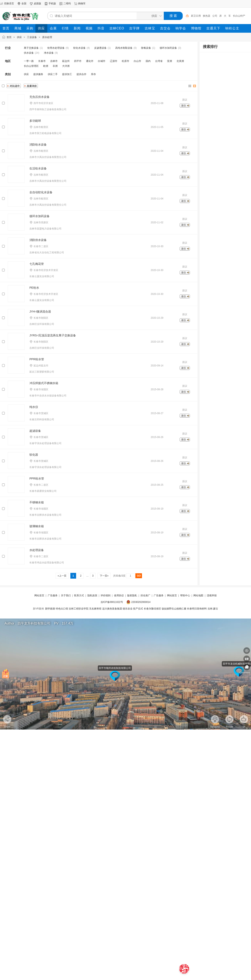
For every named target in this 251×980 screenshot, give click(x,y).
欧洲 (46, 66)
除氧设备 (146, 48)
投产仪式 (138, 609)
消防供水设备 (38, 240)
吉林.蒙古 (213, 609)
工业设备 (32, 37)
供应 (19, 37)
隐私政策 (92, 595)
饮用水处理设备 (56, 48)
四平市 (78, 61)
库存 (93, 74)
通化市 (90, 61)
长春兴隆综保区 (152, 609)
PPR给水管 (37, 359)
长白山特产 (239, 16)
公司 (215, 16)
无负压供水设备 (40, 97)
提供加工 (67, 74)
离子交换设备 (31, 48)
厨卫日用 (196, 16)
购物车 (82, 3)
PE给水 (34, 288)
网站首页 (39, 595)
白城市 (102, 61)
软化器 (34, 455)
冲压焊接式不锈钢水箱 (44, 383)
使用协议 (119, 595)
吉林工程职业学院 (79, 609)
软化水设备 (79, 48)
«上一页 (62, 576)
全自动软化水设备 (41, 192)
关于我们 (66, 595)
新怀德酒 (50, 609)
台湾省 (159, 61)
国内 (148, 61)
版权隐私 (132, 595)
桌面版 (37, 3)
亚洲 (170, 61)
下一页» (104, 576)
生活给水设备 (38, 168)
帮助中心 (185, 595)
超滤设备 (35, 431)
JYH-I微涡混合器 (40, 312)
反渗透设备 (100, 48)
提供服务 (38, 74)
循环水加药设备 (168, 48)
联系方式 (79, 595)
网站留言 (172, 595)
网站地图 (198, 595)
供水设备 (29, 53)
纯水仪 (34, 407)
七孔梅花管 (37, 264)
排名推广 (145, 595)
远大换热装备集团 (112, 609)
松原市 (125, 61)
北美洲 (180, 61)
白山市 (137, 61)
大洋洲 (66, 66)
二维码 (67, 3)
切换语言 (9, 3)
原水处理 (47, 37)
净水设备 (49, 53)
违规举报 (212, 595)
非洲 (55, 66)
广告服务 (53, 595)
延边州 (66, 61)
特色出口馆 (62, 609)
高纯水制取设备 (124, 48)
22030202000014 (141, 602)
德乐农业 (128, 609)
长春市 (42, 61)
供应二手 (53, 74)
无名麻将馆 (95, 609)
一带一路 (29, 61)
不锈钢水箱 (37, 502)
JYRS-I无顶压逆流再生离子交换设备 (53, 335)
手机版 (52, 3)
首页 (9, 37)
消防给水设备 (38, 145)
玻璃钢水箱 (37, 526)
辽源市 (114, 61)
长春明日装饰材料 (197, 609)
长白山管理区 (31, 66)
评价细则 (106, 595)
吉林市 (54, 61)
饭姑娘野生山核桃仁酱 (174, 609)
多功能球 (35, 121)
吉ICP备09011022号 (112, 602)
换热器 (207, 16)
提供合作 (81, 74)
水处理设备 (37, 550)
